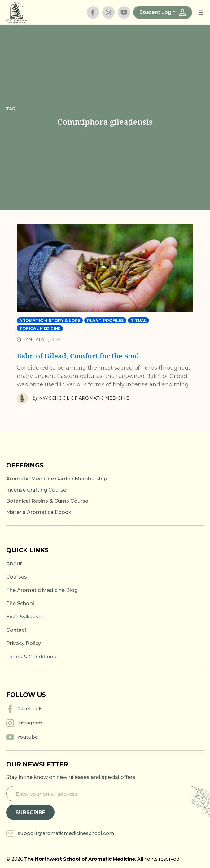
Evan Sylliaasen (25, 617)
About (14, 564)
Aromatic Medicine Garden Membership (57, 479)
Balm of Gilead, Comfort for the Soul (78, 356)
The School (20, 603)
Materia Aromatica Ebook (39, 512)
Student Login (163, 12)
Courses (17, 577)
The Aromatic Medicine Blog (42, 590)
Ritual (138, 321)
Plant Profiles (105, 321)
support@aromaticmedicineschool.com (66, 833)
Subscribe (30, 812)
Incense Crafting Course (36, 490)
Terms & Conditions (31, 657)
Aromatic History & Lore (50, 321)
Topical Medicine (40, 328)
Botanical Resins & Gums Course (47, 501)
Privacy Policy (24, 643)
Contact (16, 630)
